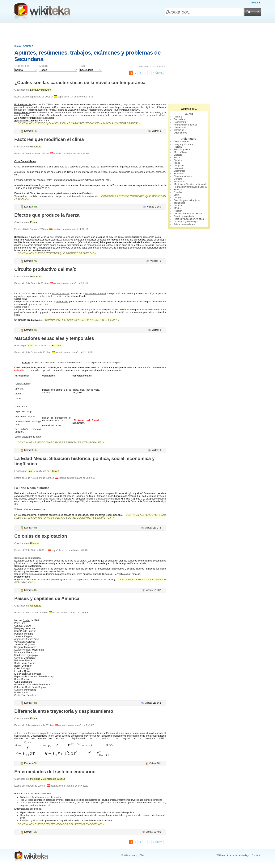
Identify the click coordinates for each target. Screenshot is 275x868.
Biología (178, 155)
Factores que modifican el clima (49, 139)
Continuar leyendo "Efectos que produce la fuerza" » (57, 253)
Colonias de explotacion (41, 536)
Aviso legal (245, 855)
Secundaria (180, 119)
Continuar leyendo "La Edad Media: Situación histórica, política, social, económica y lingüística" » (90, 516)
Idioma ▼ (256, 3)
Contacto (256, 855)
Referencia (24, 736)
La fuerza (65, 240)
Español (56, 346)
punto (46, 733)
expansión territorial (96, 294)
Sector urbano (21, 307)
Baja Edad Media (105, 499)
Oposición (179, 130)
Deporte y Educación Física (188, 214)
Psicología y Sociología (186, 222)
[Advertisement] (137, 33)
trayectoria (133, 736)
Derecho (178, 179)
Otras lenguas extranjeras (187, 200)
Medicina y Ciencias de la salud (48, 779)
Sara (31, 346)
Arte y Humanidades (184, 224)
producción (62, 302)
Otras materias (181, 142)
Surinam (19, 690)
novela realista (45, 118)
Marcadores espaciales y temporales (54, 338)
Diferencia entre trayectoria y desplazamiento (64, 711)
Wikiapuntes (130, 855)
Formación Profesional (185, 125)
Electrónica (179, 171)
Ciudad (27, 620)
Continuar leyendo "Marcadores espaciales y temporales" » (61, 442)
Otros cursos (180, 133)
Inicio (18, 46)
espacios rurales (61, 294)
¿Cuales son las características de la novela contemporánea (80, 82)
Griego (177, 198)
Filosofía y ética (182, 150)
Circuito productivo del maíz (45, 269)
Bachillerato (180, 122)
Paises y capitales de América (47, 598)
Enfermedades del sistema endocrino (55, 772)
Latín (176, 195)
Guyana (18, 658)
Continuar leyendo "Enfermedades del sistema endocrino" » (61, 824)
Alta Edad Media (47, 499)
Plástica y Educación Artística (189, 219)
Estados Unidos (22, 650)
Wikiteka (221, 855)
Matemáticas (180, 152)
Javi (30, 471)
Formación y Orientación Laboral (190, 187)
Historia (55, 471)
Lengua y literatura (41, 90)
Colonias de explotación (27, 558)
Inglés (177, 163)
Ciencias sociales (183, 176)
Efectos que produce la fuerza (47, 215)
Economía (179, 174)
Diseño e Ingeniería (184, 216)
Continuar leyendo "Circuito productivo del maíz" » (82, 320)
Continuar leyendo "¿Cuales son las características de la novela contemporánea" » (79, 123)
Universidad (180, 127)
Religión (178, 211)
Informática (179, 168)
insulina (58, 797)
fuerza (128, 237)
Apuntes (28, 46)
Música (177, 208)
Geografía (36, 147)
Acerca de (232, 855)
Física (34, 222)
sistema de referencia (25, 733)
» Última (158, 73)
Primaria (178, 117)
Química (178, 160)
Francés (178, 190)
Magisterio (179, 182)
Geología (178, 206)
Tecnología (179, 203)
